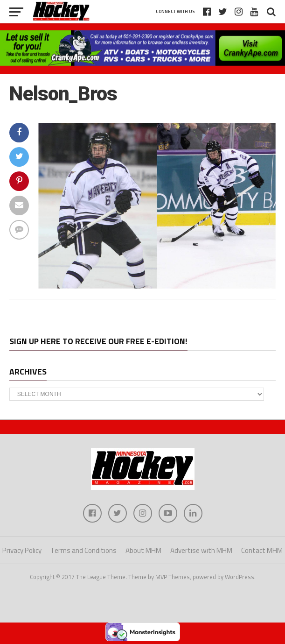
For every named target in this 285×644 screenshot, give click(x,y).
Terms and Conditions (83, 550)
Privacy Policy (22, 550)
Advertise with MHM (201, 550)
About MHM (143, 550)
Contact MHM (262, 550)
